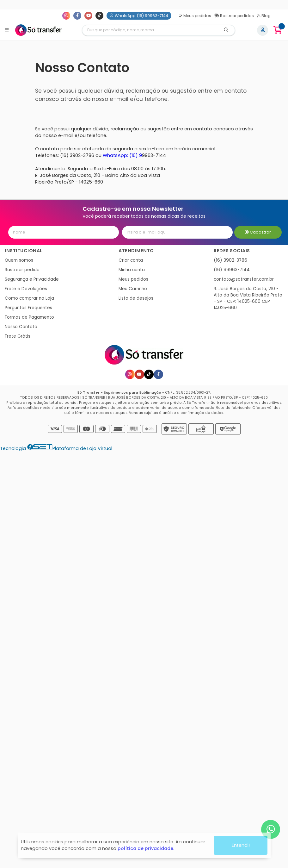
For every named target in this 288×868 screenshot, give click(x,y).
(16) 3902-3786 (230, 260)
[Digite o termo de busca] (150, 30)
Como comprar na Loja (29, 298)
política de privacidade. (146, 846)
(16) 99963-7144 (232, 270)
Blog (264, 16)
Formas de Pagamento (29, 317)
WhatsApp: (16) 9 (122, 155)
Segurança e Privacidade (32, 279)
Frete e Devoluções (26, 289)
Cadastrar (258, 232)
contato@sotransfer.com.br (244, 279)
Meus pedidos (195, 16)
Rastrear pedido (22, 270)
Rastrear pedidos (234, 16)
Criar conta (131, 260)
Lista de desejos (136, 298)
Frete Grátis (18, 336)
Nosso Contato (21, 327)
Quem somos (19, 260)
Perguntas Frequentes (28, 308)
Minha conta (132, 270)
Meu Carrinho (133, 289)
